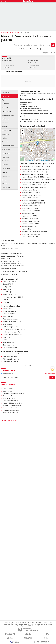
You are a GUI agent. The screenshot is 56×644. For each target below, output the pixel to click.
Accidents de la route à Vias (12, 332)
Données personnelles (18, 624)
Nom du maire (8, 61)
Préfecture (32, 67)
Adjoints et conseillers (35, 65)
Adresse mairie (8, 63)
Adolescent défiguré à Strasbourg (14, 394)
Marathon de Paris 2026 (11, 413)
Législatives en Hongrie (11, 401)
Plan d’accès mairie (35, 63)
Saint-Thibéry (7, 295)
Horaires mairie (34, 61)
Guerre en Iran (8, 391)
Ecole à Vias (7, 337)
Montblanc (6, 292)
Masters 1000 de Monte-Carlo (13, 403)
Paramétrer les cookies (30, 624)
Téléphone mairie (9, 65)
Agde (43, 49)
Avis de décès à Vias (9, 311)
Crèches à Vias (8, 340)
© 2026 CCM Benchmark (32, 626)
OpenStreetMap (44, 161)
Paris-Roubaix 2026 (9, 389)
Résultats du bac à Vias (10, 357)
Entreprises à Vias (9, 345)
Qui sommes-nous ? (9, 622)
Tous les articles (45, 622)
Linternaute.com (7, 374)
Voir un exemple (50, 374)
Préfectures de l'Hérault (9, 275)
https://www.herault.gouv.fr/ (16, 266)
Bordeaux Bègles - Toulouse (12, 405)
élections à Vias (30, 244)
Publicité (32, 622)
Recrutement (7, 624)
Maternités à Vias (8, 342)
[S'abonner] (28, 377)
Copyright (28, 365)
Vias (17, 33)
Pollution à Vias (8, 316)
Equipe (17, 622)
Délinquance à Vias (9, 314)
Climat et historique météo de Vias (14, 329)
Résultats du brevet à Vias (11, 359)
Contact (38, 622)
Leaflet (31, 161)
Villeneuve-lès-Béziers (10, 297)
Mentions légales (48, 624)
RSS (51, 622)
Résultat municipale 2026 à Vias (13, 354)
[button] (38, 143)
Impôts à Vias (7, 324)
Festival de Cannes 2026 (11, 410)
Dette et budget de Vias (10, 327)
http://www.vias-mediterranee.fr (37, 111)
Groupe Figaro (21, 626)
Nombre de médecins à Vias (12, 322)
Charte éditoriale (25, 622)
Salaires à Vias (7, 309)
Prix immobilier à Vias (10, 348)
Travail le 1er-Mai (8, 396)
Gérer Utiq (40, 624)
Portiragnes (25, 49)
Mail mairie (7, 67)
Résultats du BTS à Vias (10, 362)
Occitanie (6, 302)
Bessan (33, 49)
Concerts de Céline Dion (11, 408)
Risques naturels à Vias (10, 319)
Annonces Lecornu (9, 398)
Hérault (12, 33)
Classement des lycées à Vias (12, 335)
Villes (6, 33)
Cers (38, 49)
